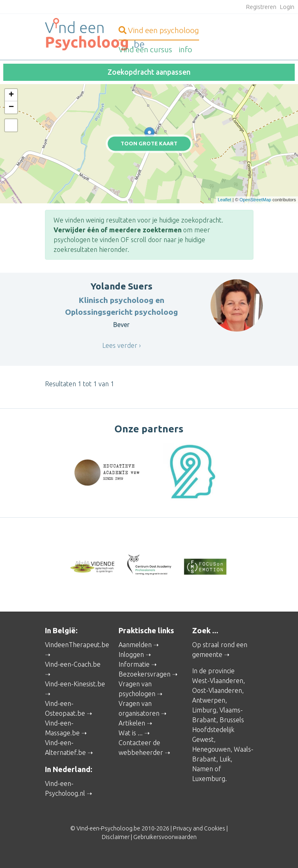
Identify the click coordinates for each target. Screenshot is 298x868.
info (185, 49)
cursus (145, 49)
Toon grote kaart (149, 143)
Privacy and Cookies (199, 828)
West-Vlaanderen (218, 681)
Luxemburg (209, 779)
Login (287, 7)
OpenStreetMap (255, 200)
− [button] (11, 107)
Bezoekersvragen (145, 674)
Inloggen (131, 654)
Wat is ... (131, 733)
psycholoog (159, 30)
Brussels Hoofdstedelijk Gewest (218, 730)
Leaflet (225, 200)
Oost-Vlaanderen (217, 690)
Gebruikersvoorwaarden (165, 837)
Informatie (134, 664)
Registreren (261, 7)
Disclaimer (116, 837)
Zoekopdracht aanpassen (149, 72)
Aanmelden (135, 645)
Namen (203, 769)
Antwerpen (209, 700)
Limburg (204, 710)
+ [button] (11, 95)
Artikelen (132, 723)
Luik (225, 759)
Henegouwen (211, 749)
